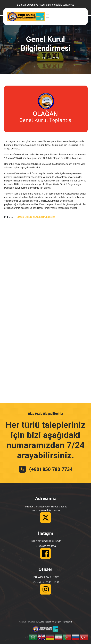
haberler (51, 217)
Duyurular (30, 217)
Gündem (41, 217)
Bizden (20, 217)
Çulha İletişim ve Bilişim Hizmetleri (55, 622)
